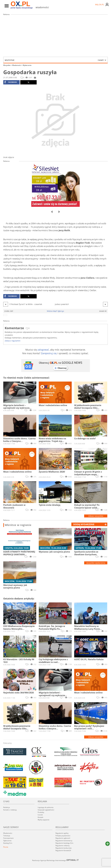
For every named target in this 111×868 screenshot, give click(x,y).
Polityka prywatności (63, 836)
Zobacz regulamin (13, 341)
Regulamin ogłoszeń (63, 838)
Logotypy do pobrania (46, 807)
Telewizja (7, 836)
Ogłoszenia (7, 841)
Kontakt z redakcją (10, 810)
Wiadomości (17, 65)
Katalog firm (8, 843)
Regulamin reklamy (63, 846)
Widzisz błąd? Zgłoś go (55, 311)
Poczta (6, 847)
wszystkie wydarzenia (96, 563)
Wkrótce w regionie (18, 525)
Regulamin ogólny (62, 833)
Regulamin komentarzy (64, 841)
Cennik (40, 815)
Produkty (41, 812)
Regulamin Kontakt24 (63, 850)
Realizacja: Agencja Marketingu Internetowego (56, 860)
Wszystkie (54, 60)
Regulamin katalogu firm (64, 843)
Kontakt (40, 817)
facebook (11, 82)
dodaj (84, 524)
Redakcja (7, 807)
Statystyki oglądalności (46, 810)
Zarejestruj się (49, 353)
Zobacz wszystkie (96, 516)
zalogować (43, 350)
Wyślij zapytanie (44, 820)
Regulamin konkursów (63, 848)
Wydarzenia (27, 65)
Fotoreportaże (8, 838)
